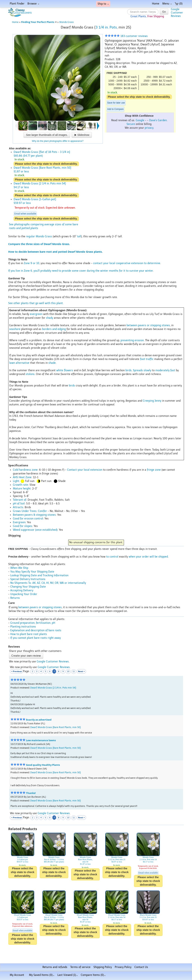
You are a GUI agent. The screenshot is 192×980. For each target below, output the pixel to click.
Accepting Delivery (22, 590)
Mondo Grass (66, 22)
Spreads (138, 370)
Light (16, 481)
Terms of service (80, 967)
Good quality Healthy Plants (43, 765)
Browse (33, 4)
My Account (17, 975)
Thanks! (31, 793)
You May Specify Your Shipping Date (32, 572)
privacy (149, 128)
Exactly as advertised (39, 720)
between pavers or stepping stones (148, 325)
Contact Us (141, 967)
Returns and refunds (55, 967)
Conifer (42, 511)
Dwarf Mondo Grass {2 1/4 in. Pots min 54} (53, 688)
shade (52, 363)
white (60, 370)
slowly (147, 370)
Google (140, 120)
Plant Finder (17, 4)
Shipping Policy (103, 967)
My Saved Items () (42, 975)
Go (164, 12)
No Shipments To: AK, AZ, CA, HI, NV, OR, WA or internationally (48, 583)
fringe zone (154, 470)
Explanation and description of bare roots (36, 630)
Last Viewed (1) (68, 975)
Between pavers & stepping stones (34, 515)
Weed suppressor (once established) (35, 530)
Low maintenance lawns (41, 740)
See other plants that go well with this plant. (36, 303)
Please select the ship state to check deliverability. (139, 97)
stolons (30, 374)
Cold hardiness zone (25, 470)
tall (79, 236)
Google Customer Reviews (53, 662)
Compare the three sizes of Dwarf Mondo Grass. (39, 244)
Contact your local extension (85, 470)
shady (50, 318)
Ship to (103, 4)
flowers (69, 370)
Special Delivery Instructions (28, 579)
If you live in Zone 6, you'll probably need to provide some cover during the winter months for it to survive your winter (81, 271)
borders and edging (54, 329)
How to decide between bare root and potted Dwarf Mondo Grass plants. (55, 252)
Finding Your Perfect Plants (39, 22)
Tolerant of (20, 500)
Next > (81, 671)
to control (112, 557)
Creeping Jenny (152, 401)
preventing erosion (132, 340)
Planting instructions (23, 627)
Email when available (25, 214)
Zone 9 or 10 (32, 263)
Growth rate (20, 485)
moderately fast (165, 370)
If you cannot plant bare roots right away (36, 638)
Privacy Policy (123, 967)
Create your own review (26, 656)
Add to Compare (115, 109)
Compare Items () (93, 975)
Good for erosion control (28, 519)
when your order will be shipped (148, 557)
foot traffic (147, 359)
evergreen (36, 314)
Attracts (18, 507)
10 (68, 671)
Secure (131, 124)
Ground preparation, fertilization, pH (33, 623)
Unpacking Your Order (24, 594)
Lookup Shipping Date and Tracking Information (39, 575)
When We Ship (19, 568)
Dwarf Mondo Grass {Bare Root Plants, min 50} (56, 727)
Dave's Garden (158, 120)
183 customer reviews (126, 36)
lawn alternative (19, 363)
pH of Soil (19, 504)
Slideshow (82, 135)
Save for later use (116, 103)
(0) (179, 4)
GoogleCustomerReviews (177, 13)
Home (156, 4)
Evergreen (19, 522)
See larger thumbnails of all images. (47, 135)
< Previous (16, 671)
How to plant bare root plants (29, 634)
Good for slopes (23, 526)
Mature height (22, 489)
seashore (15, 329)
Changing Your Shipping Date (28, 587)
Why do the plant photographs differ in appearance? (58, 141)
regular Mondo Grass (39, 236)
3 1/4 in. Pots (106, 27)
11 (74, 671)
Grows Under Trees (25, 511)
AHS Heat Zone (22, 477)
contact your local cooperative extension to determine (127, 263)
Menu (167, 4)
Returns (15, 598)
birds (129, 370)
